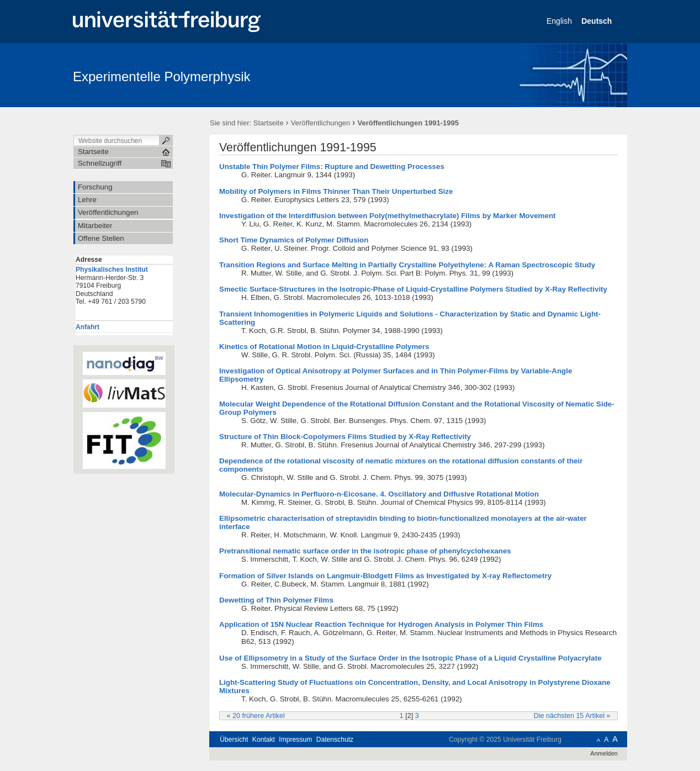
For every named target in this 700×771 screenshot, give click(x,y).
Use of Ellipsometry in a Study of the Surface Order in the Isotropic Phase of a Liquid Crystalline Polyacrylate (410, 658)
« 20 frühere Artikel (256, 716)
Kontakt (264, 740)
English (560, 21)
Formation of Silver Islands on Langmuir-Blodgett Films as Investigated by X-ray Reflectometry (385, 576)
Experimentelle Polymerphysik (161, 76)
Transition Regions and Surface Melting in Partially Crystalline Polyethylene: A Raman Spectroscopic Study (407, 265)
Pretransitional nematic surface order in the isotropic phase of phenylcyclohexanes (365, 551)
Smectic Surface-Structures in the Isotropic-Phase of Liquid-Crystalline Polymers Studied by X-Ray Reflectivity (413, 289)
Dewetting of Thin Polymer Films (276, 600)
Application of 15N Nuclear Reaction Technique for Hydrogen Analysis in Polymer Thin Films (381, 624)
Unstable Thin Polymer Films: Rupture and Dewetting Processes (332, 167)
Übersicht (234, 740)
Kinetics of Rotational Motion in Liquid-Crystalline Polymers (324, 347)
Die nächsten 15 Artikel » (572, 716)
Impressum (295, 740)
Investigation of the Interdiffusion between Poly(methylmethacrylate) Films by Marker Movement (388, 216)
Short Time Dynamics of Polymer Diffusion (294, 240)
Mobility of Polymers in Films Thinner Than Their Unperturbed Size (336, 191)
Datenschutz (335, 740)
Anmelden (604, 753)
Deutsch (598, 21)
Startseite (269, 123)
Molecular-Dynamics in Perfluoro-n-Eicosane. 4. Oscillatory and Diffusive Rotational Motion (379, 494)
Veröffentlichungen (320, 123)
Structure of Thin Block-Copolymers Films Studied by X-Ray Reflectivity (345, 437)
